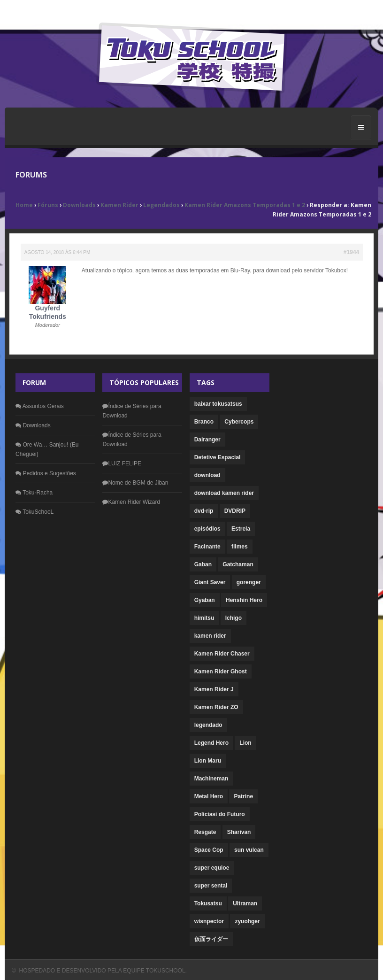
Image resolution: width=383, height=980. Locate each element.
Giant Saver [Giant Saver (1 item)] (210, 582)
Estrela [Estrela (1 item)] (241, 529)
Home (24, 205)
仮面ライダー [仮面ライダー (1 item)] (211, 939)
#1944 (351, 252)
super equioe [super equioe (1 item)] (212, 868)
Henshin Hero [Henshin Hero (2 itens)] (244, 600)
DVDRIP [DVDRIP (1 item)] (235, 511)
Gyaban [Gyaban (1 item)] (205, 600)
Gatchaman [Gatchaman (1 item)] (238, 564)
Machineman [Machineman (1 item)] (211, 779)
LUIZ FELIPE (122, 463)
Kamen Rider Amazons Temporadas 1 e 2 (245, 205)
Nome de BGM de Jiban (135, 483)
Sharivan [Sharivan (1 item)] (239, 832)
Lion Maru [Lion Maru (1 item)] (208, 761)
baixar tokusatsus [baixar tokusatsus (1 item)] (218, 404)
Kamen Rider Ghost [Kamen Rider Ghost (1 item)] (221, 671)
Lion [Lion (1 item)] (245, 743)
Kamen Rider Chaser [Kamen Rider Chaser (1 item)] (222, 654)
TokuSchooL (34, 512)
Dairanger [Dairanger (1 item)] (207, 440)
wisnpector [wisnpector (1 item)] (209, 921)
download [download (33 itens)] (207, 475)
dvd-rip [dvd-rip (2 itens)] (204, 511)
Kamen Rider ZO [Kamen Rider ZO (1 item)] (216, 707)
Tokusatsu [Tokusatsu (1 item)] (208, 903)
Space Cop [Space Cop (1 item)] (209, 850)
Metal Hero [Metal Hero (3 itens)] (209, 796)
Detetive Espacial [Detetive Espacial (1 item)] (218, 457)
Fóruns (48, 205)
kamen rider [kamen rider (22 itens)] (210, 636)
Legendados (161, 205)
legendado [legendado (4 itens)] (208, 725)
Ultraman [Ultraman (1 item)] (245, 903)
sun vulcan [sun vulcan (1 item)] (249, 850)
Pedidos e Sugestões (46, 473)
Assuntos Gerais (40, 406)
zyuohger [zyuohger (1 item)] (247, 921)
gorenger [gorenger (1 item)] (249, 582)
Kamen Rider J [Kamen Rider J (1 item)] (214, 689)
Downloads (79, 205)
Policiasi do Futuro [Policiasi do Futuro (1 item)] (220, 814)
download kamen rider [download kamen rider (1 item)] (224, 493)
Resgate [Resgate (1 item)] (205, 832)
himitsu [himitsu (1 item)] (204, 618)
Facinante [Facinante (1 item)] (207, 547)
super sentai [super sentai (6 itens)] (211, 886)
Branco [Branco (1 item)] (204, 422)
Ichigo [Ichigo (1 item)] (234, 618)
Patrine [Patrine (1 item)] (243, 796)
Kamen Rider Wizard (131, 502)
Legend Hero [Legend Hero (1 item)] (211, 743)
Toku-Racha (34, 493)
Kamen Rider (119, 205)
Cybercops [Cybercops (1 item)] (239, 422)
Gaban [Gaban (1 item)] (203, 564)
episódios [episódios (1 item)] (207, 529)
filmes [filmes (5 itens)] (240, 547)
